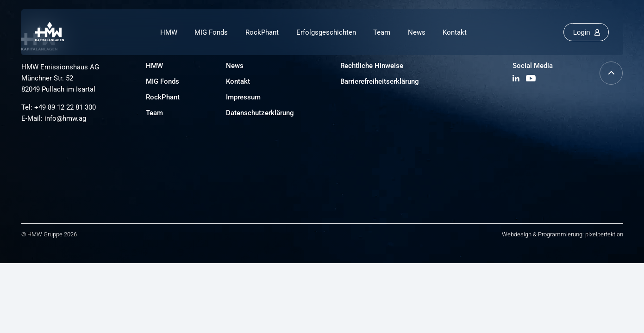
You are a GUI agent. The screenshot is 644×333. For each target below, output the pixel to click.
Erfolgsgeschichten (326, 32)
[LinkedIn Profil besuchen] (517, 79)
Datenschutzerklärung (260, 113)
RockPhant (262, 32)
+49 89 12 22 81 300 (65, 107)
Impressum (243, 97)
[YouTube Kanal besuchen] (531, 79)
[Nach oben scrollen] (611, 82)
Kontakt (455, 32)
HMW (169, 32)
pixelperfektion (604, 234)
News (417, 32)
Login (582, 32)
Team (382, 32)
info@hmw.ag (65, 118)
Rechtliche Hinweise (372, 66)
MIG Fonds (211, 32)
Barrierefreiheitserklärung (380, 81)
